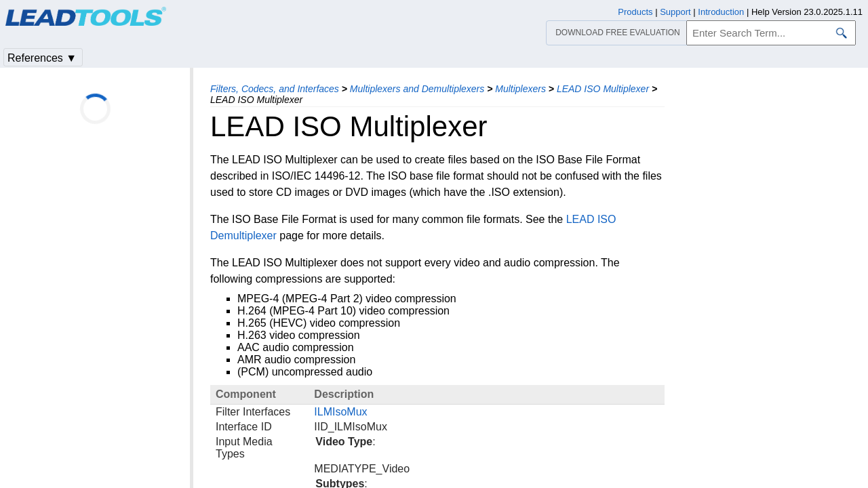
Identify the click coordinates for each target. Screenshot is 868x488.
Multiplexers (520, 89)
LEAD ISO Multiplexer (603, 89)
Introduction (721, 12)
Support (675, 12)
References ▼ (42, 58)
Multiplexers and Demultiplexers (417, 89)
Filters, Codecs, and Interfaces (275, 89)
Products (635, 12)
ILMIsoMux (340, 412)
